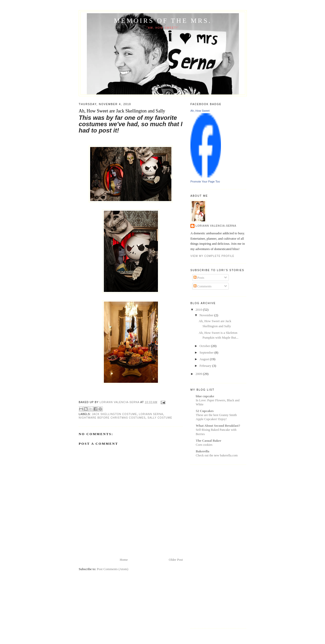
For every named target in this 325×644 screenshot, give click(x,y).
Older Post (176, 560)
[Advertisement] (211, 546)
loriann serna (151, 414)
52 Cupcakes (205, 411)
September (207, 352)
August (205, 359)
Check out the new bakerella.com (217, 455)
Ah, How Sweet (200, 111)
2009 (199, 374)
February (206, 366)
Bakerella (202, 451)
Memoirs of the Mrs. (163, 21)
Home (124, 560)
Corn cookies (204, 445)
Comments (203, 286)
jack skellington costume (114, 414)
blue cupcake (205, 396)
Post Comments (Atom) (113, 569)
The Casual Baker (208, 441)
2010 (199, 310)
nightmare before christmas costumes (112, 418)
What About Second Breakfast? (218, 426)
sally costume (160, 418)
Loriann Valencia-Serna (216, 226)
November (207, 315)
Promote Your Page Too (205, 181)
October (205, 346)
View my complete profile (212, 256)
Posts (199, 278)
